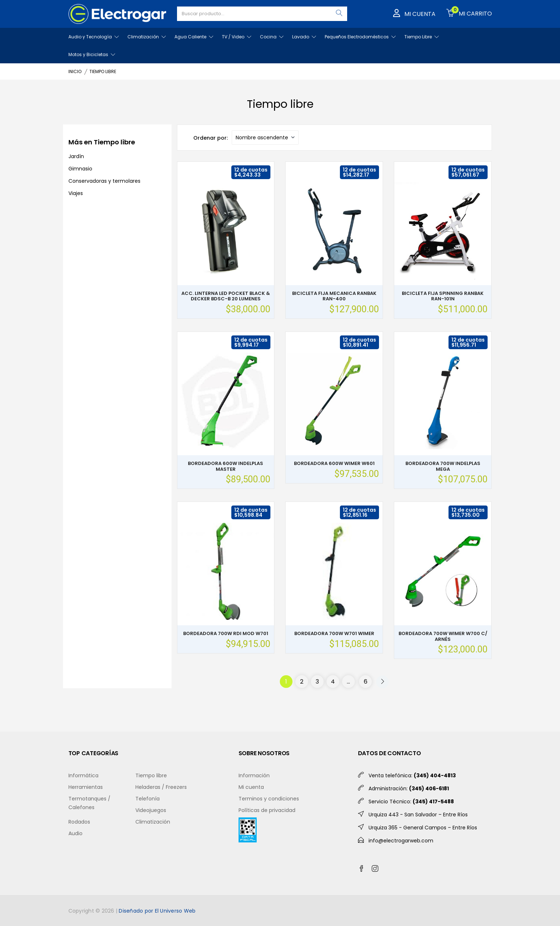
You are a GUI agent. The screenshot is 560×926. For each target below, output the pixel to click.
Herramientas (86, 787)
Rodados (79, 822)
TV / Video (237, 37)
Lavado (304, 37)
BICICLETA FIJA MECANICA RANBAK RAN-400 (334, 296)
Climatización (147, 37)
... (348, 682)
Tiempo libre (151, 775)
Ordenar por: (210, 138)
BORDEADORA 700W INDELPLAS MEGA (443, 466)
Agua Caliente (194, 37)
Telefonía (148, 799)
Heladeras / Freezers (161, 787)
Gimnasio (80, 169)
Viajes (76, 193)
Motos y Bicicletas (92, 54)
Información (254, 775)
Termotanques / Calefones (89, 803)
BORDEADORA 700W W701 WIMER (334, 633)
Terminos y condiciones (269, 799)
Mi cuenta (251, 787)
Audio (75, 833)
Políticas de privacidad (267, 810)
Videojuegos (151, 810)
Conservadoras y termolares (104, 181)
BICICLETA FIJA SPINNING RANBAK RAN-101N (443, 296)
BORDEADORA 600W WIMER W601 (334, 463)
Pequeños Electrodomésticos (360, 37)
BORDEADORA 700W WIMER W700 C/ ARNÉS (443, 636)
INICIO (75, 71)
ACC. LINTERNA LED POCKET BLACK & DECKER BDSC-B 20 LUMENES (226, 296)
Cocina (272, 37)
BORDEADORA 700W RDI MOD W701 (226, 633)
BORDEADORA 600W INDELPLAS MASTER (226, 466)
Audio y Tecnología (94, 37)
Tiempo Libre (422, 37)
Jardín (76, 156)
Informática (83, 775)
